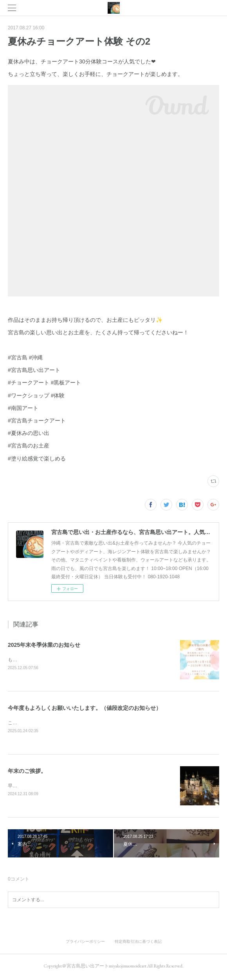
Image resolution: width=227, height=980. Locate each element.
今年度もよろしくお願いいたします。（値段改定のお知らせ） (85, 709)
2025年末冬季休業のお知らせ (44, 645)
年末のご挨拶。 (27, 772)
